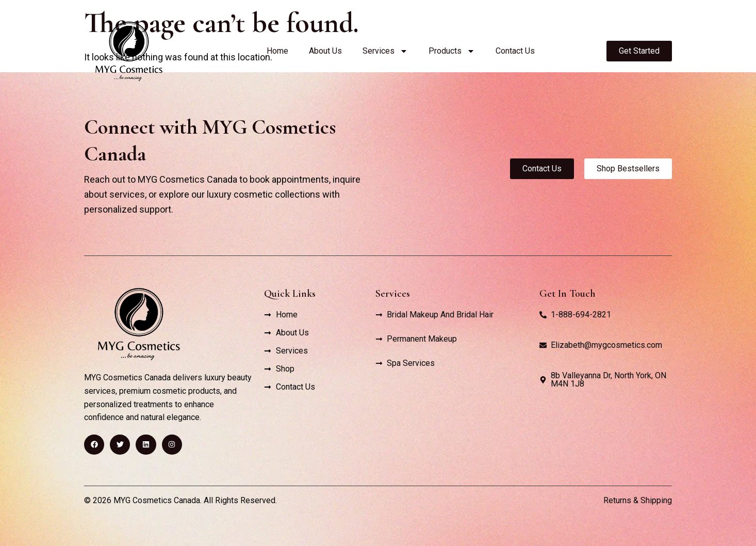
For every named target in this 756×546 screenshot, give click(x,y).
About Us (325, 51)
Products (452, 51)
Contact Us (515, 51)
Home (277, 51)
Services (385, 51)
